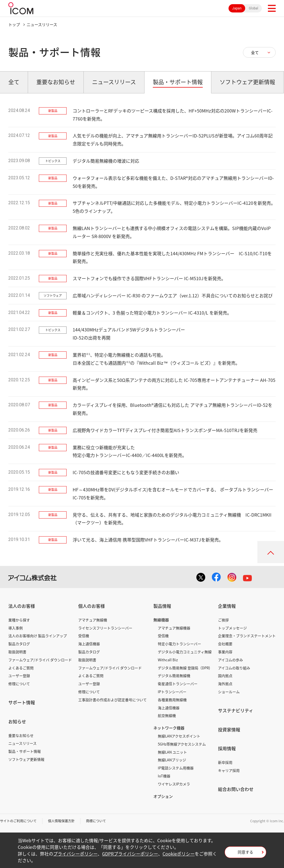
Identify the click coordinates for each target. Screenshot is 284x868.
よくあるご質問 (21, 668)
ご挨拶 (223, 620)
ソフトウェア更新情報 (26, 759)
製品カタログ (19, 644)
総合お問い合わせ (236, 789)
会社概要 (225, 644)
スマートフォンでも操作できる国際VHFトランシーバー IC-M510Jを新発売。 (149, 278)
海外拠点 (225, 684)
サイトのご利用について (18, 821)
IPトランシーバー (172, 692)
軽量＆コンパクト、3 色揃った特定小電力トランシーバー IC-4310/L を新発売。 (152, 313)
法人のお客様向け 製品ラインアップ (38, 636)
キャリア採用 (229, 770)
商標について (96, 821)
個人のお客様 (92, 606)
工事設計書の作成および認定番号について (112, 700)
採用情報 (227, 748)
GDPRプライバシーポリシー (130, 854)
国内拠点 (225, 676)
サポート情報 (22, 702)
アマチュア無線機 (93, 620)
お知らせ (17, 721)
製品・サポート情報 (25, 751)
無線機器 (161, 620)
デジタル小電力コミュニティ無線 (185, 652)
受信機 (84, 636)
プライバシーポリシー (75, 854)
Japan (237, 8)
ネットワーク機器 (169, 728)
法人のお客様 (22, 606)
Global (253, 8)
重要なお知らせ (21, 735)
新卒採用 (225, 762)
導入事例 (16, 628)
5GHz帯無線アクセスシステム (182, 744)
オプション (163, 796)
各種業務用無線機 (172, 700)
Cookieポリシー (179, 854)
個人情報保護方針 (61, 821)
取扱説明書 (17, 652)
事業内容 (225, 652)
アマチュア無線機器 (174, 628)
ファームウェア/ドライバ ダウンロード (40, 660)
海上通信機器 (89, 644)
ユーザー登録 (19, 676)
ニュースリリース (22, 743)
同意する (245, 852)
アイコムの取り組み (234, 668)
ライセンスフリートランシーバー (105, 628)
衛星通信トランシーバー (178, 684)
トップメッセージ (232, 628)
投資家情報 (229, 729)
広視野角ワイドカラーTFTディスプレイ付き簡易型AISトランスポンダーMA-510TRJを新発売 (165, 430)
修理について (19, 684)
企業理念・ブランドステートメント (247, 636)
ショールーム (229, 692)
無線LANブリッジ (172, 760)
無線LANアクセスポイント (179, 736)
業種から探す (19, 620)
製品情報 (162, 606)
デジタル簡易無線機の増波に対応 (106, 161)
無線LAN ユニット (172, 752)
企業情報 (227, 606)
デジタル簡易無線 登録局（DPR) (184, 668)
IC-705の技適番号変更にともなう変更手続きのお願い (126, 472)
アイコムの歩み (230, 660)
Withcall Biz (168, 660)
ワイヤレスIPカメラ (174, 784)
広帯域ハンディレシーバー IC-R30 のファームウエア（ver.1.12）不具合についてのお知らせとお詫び (173, 295)
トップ (14, 24)
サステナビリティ (236, 710)
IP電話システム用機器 (176, 768)
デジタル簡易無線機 (174, 676)
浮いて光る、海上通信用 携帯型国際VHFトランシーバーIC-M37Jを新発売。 (148, 540)
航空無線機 (167, 715)
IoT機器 (164, 776)
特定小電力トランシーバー (179, 644)
